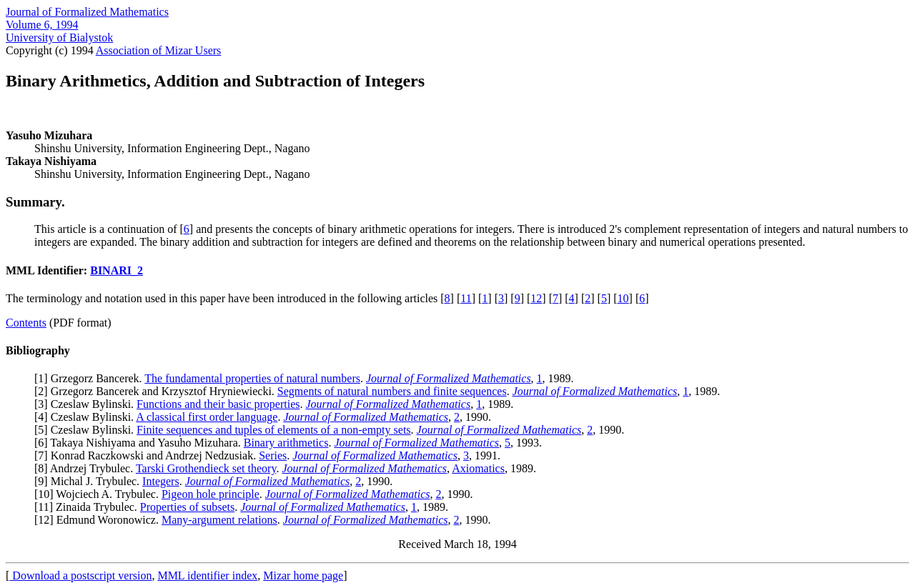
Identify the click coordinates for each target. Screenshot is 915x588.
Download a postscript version (80, 575)
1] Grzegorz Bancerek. (91, 378)
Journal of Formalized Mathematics (87, 12)
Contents (26, 323)
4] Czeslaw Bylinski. (87, 417)
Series (273, 455)
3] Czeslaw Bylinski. (87, 404)
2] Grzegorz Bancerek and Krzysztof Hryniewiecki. (158, 391)
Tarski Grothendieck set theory (206, 468)
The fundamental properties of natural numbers (252, 378)
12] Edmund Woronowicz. (100, 520)
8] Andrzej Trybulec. (87, 468)
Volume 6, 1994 (42, 25)
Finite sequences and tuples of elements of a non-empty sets (273, 430)
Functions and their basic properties (218, 404)
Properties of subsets (187, 507)
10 (623, 298)
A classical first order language (207, 417)
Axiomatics (478, 468)
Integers (161, 481)
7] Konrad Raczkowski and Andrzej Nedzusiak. (148, 455)
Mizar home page (303, 575)
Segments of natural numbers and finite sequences (392, 391)
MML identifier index (207, 575)
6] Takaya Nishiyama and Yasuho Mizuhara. (140, 443)
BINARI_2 (117, 270)
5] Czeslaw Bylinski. (87, 430)
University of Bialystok (59, 38)
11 (466, 298)
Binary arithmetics (286, 443)
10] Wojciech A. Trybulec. (100, 494)
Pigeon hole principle (211, 494)
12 (536, 298)
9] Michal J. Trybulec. (90, 481)
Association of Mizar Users (159, 50)
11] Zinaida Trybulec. (89, 507)
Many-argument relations (219, 520)
